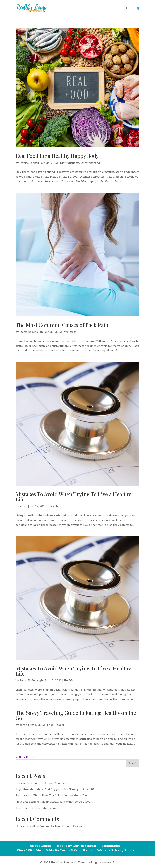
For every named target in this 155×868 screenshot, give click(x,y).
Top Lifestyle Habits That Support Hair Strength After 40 (55, 789)
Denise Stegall (29, 163)
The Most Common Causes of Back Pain (62, 325)
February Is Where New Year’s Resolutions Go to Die (51, 796)
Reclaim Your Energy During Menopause (42, 783)
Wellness (70, 332)
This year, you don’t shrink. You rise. (40, 808)
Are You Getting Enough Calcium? (62, 826)
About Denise (41, 846)
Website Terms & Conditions (69, 851)
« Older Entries (26, 757)
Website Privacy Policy (116, 851)
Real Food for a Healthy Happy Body (57, 156)
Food (50, 725)
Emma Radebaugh (31, 332)
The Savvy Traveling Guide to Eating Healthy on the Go (76, 715)
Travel (59, 725)
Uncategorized (90, 163)
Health (53, 506)
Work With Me (29, 851)
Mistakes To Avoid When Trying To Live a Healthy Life (73, 497)
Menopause (111, 846)
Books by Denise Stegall (77, 846)
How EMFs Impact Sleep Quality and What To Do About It (55, 802)
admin (24, 506)
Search (133, 763)
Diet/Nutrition (70, 163)
